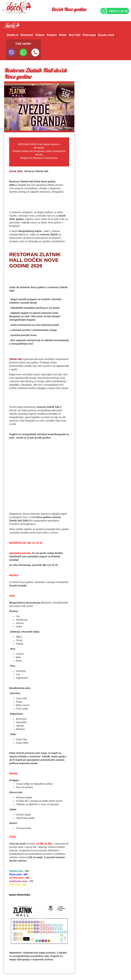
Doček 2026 (16, 171)
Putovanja (89, 35)
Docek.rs (11, 26)
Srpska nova (106, 35)
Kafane (40, 35)
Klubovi (52, 35)
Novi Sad (75, 35)
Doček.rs (13, 35)
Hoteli (63, 35)
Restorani (27, 35)
